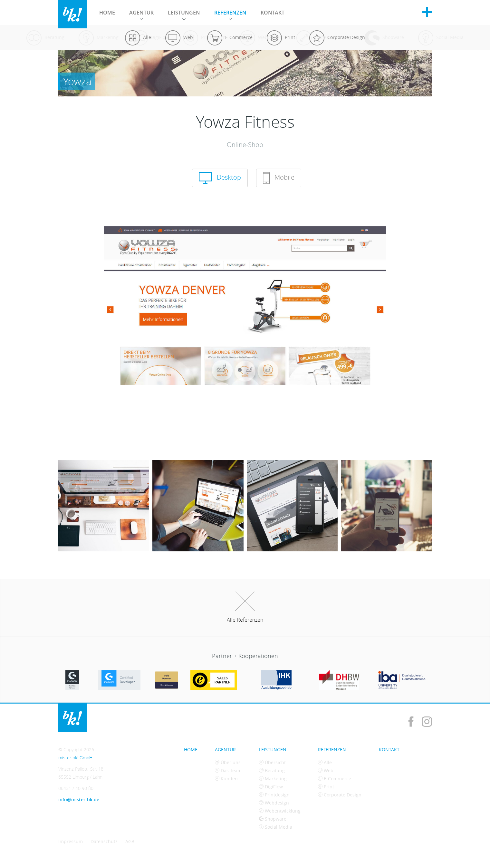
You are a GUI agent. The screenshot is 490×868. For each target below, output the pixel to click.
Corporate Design (340, 795)
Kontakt (273, 13)
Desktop (220, 178)
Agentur (141, 15)
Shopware (273, 819)
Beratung (272, 770)
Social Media (276, 827)
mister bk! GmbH (72, 14)
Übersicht (272, 762)
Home (107, 13)
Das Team (228, 770)
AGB (130, 841)
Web (326, 770)
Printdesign (274, 795)
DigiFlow (271, 787)
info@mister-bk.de (79, 799)
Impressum (71, 841)
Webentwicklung (280, 811)
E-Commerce (335, 779)
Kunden (226, 779)
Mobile (279, 178)
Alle (325, 762)
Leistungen (184, 15)
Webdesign (274, 803)
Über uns (228, 762)
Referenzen (230, 15)
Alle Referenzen (245, 607)
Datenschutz (104, 841)
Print (326, 787)
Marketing (273, 779)
